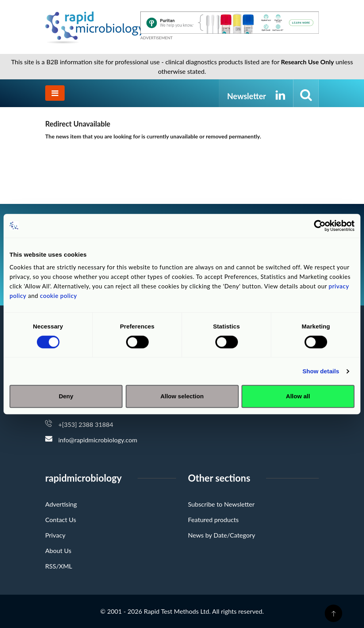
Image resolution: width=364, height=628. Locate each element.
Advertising (61, 504)
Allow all (298, 396)
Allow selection (182, 396)
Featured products (213, 519)
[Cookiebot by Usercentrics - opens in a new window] (320, 226)
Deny (66, 396)
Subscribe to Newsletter (221, 504)
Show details (321, 371)
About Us (58, 550)
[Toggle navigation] (55, 93)
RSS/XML (59, 566)
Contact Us (61, 519)
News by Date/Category (222, 535)
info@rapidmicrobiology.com (98, 440)
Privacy (55, 535)
